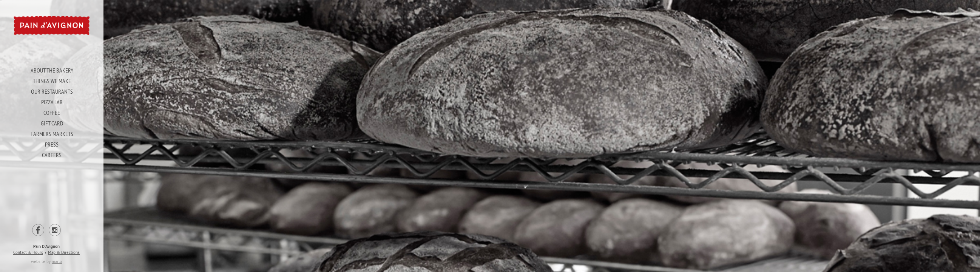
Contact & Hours (28, 252)
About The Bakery (52, 70)
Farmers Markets (52, 134)
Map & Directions (63, 252)
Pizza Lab (52, 102)
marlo (56, 261)
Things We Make (52, 81)
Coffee (51, 113)
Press (51, 144)
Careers (51, 155)
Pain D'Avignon (46, 246)
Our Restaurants (52, 91)
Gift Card (52, 123)
